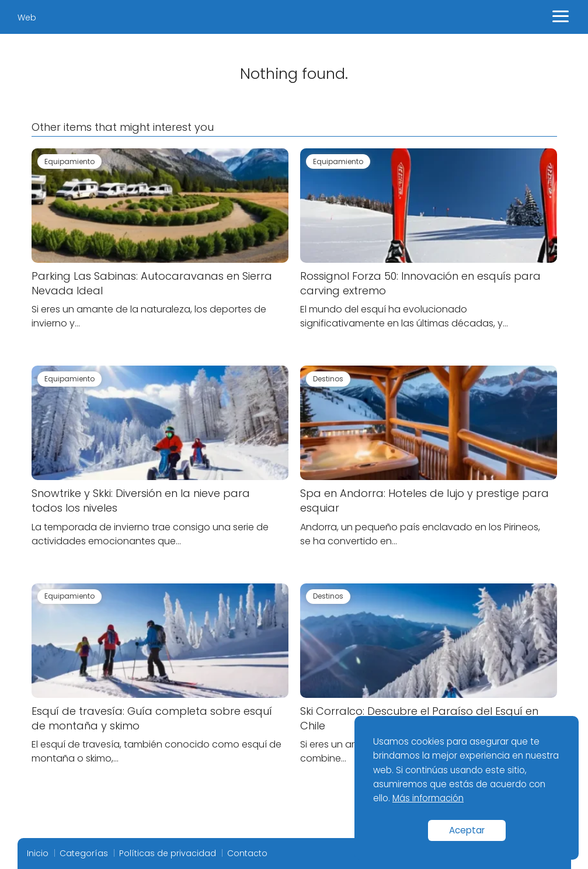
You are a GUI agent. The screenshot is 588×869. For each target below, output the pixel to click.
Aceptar (467, 830)
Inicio (38, 853)
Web (27, 18)
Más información (428, 798)
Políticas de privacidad (168, 853)
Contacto (247, 853)
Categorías (84, 853)
